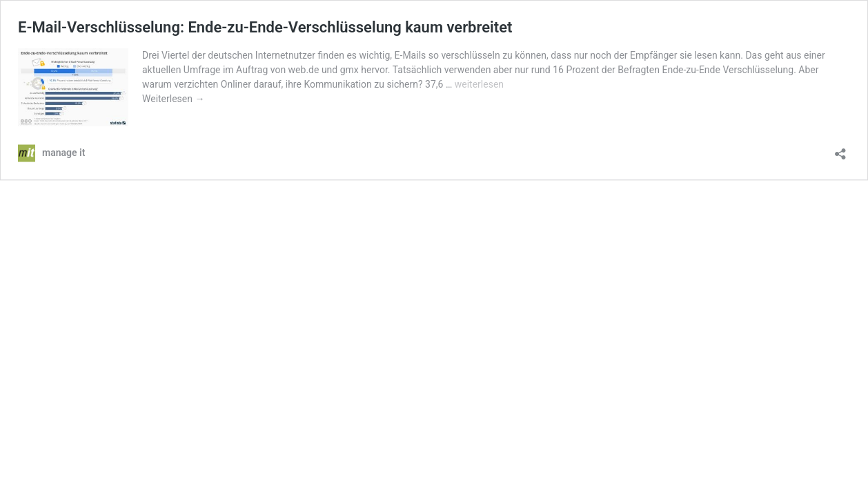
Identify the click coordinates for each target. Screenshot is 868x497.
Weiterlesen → (173, 99)
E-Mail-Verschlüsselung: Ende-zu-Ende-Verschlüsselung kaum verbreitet (265, 27)
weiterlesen (479, 84)
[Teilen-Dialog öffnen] (840, 149)
